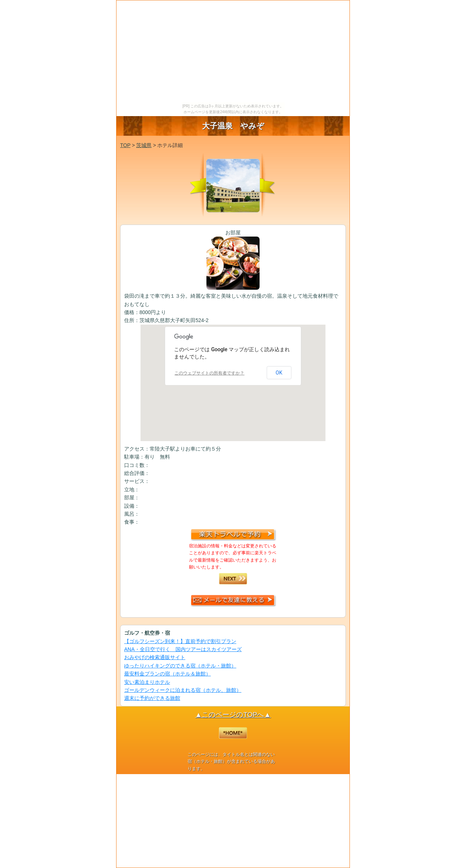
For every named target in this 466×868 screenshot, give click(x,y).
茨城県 (144, 145)
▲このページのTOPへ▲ (233, 715)
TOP (125, 145)
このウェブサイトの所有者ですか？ (209, 373)
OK (279, 373)
